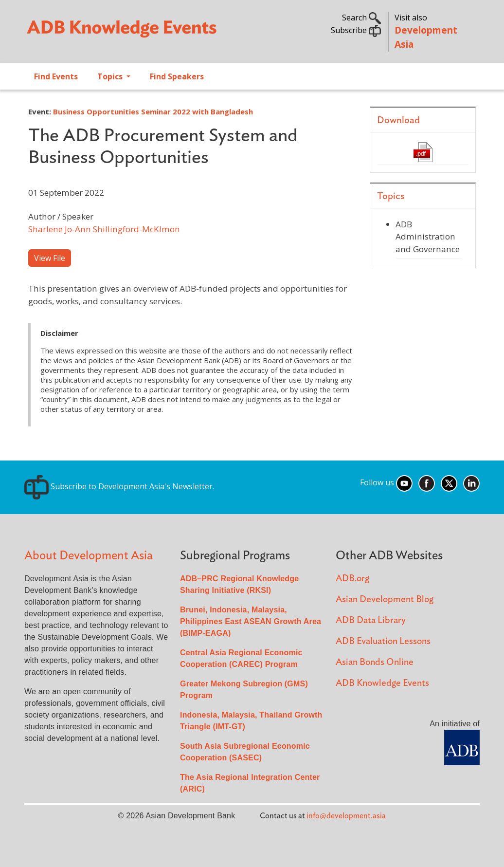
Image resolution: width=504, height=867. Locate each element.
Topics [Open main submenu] (111, 76)
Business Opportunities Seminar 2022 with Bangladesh (153, 111)
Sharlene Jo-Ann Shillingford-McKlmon (104, 229)
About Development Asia (89, 556)
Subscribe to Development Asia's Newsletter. (119, 486)
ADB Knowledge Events (382, 683)
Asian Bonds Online (375, 662)
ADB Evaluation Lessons (383, 641)
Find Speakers (177, 76)
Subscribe (356, 30)
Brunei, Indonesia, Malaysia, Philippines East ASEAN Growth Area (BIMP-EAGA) (251, 621)
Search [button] (361, 18)
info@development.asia (346, 816)
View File (50, 258)
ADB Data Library (371, 620)
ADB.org (352, 579)
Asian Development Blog (385, 600)
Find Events (56, 76)
